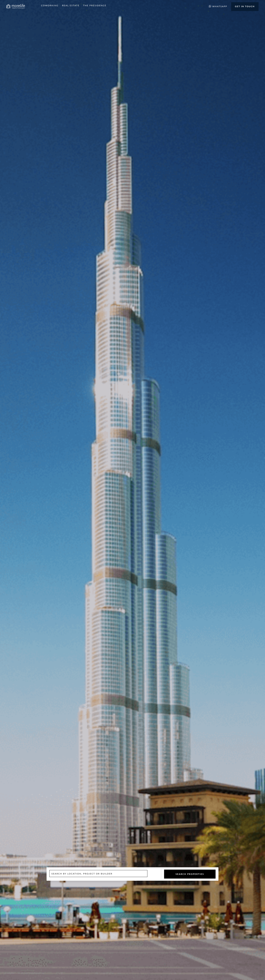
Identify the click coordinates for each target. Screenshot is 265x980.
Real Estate (71, 5)
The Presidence (95, 5)
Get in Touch (245, 6)
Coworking (50, 5)
